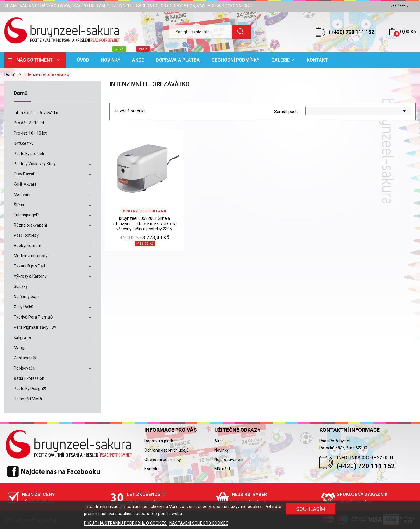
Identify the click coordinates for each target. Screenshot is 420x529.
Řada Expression (29, 378)
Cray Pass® (25, 174)
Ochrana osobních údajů (167, 450)
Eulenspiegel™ (27, 215)
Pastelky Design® (30, 389)
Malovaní (22, 194)
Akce (219, 441)
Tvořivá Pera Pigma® (34, 317)
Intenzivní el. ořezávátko (36, 113)
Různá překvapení (30, 225)
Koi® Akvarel (26, 184)
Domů (21, 93)
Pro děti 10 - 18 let (30, 133)
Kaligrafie (22, 337)
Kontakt (152, 469)
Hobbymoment (28, 246)
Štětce (20, 205)
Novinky (222, 450)
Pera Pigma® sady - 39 (35, 327)
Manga (20, 348)
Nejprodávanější (229, 460)
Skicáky (21, 286)
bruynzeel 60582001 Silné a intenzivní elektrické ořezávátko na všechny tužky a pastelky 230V (145, 224)
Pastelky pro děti (29, 154)
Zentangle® (25, 358)
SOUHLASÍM (311, 509)
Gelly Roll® (24, 307)
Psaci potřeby (26, 235)
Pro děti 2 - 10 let (29, 123)
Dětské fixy (24, 143)
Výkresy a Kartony (30, 276)
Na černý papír (27, 297)
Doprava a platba (160, 441)
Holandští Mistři (28, 399)
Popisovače (24, 368)
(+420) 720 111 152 (351, 32)
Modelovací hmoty (31, 256)
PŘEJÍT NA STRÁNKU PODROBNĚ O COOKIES (126, 523)
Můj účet (222, 469)
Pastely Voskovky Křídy (35, 164)
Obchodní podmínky (163, 460)
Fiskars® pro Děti (29, 266)
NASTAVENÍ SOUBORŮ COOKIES (199, 523)
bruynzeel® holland (145, 211)
